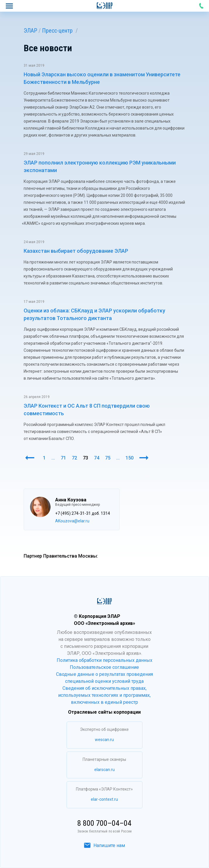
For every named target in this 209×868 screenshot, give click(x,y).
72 (74, 458)
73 (86, 458)
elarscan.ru (104, 770)
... (53, 458)
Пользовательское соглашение (104, 667)
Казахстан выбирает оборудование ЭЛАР (76, 251)
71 (63, 458)
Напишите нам (104, 845)
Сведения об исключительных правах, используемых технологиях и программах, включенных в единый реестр (104, 695)
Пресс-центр (57, 31)
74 (97, 458)
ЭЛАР (30, 31)
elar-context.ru (104, 799)
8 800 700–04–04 (201, 6)
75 (108, 458)
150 (129, 458)
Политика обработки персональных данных (104, 660)
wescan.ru (104, 740)
